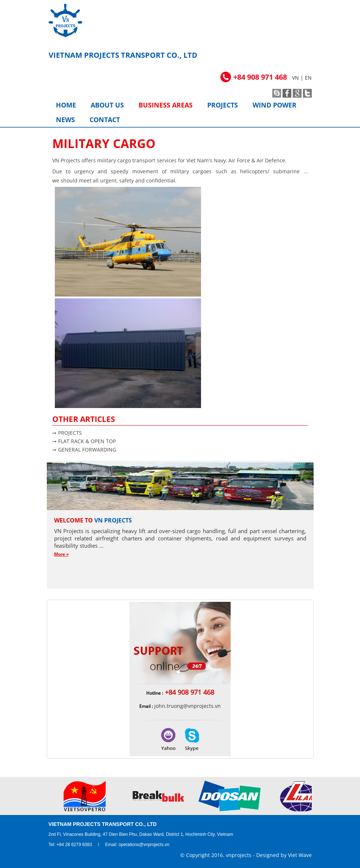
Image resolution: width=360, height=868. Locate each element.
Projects (223, 105)
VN (295, 78)
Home (66, 105)
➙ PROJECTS (67, 433)
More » (61, 554)
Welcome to (93, 520)
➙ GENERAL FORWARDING (84, 450)
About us (107, 105)
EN (308, 78)
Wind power (274, 105)
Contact (105, 120)
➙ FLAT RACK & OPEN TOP (84, 441)
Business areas (166, 105)
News (65, 120)
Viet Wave (300, 855)
